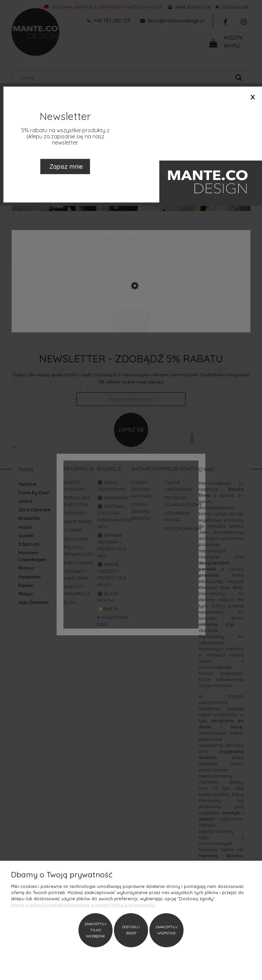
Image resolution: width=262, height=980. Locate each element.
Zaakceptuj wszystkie (166, 930)
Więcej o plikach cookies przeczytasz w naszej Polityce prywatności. (83, 905)
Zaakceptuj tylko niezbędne (96, 930)
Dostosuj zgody (131, 930)
